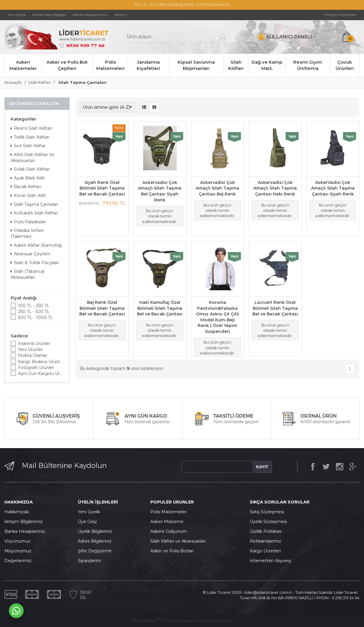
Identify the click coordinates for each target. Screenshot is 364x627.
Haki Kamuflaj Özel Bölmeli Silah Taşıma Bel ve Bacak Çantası (160, 308)
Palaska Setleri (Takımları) (27, 233)
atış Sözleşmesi (268, 512)
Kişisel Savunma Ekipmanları (196, 65)
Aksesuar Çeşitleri (30, 254)
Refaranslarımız (265, 541)
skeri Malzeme (168, 522)
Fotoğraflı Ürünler (36, 368)
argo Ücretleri (267, 551)
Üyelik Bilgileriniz (95, 531)
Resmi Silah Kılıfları (31, 128)
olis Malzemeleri (170, 512)
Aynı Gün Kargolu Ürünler (41, 373)
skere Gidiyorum (170, 531)
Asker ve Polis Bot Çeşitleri (67, 65)
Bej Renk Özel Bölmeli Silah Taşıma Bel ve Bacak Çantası (102, 308)
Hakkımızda (17, 512)
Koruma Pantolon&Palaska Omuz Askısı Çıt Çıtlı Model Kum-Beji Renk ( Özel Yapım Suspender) (218, 317)
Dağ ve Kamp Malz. (267, 65)
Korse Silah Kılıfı (28, 195)
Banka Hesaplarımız (25, 531)
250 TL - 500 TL (34, 312)
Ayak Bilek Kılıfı (28, 178)
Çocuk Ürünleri (345, 65)
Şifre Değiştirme (95, 551)
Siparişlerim (90, 561)
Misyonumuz (18, 551)
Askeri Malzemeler (23, 65)
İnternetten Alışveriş (270, 561)
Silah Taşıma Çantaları (34, 204)
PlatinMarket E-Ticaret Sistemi (164, 621)
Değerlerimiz (18, 561)
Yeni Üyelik (89, 512)
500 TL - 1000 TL (36, 317)
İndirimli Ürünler (34, 344)
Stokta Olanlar (33, 355)
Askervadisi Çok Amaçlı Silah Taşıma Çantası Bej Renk (217, 188)
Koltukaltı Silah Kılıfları (34, 213)
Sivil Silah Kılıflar (28, 146)
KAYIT (262, 467)
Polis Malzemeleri (110, 65)
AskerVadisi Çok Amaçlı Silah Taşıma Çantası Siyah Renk (333, 188)
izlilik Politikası (267, 531)
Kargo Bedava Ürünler (41, 362)
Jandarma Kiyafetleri (148, 65)
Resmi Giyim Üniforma (308, 65)
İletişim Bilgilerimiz (24, 522)
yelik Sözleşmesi (270, 522)
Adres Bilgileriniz (95, 541)
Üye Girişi (87, 522)
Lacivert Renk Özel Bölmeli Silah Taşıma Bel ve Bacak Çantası (275, 308)
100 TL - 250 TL (34, 306)
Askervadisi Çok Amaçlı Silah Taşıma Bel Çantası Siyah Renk (160, 191)
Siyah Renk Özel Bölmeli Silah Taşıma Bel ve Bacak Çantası (102, 188)
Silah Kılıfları (236, 65)
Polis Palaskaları (28, 222)
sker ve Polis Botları (173, 551)
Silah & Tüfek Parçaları (35, 263)
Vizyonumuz (17, 541)
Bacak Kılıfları (26, 187)
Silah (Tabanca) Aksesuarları (28, 274)
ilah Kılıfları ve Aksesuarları (179, 541)
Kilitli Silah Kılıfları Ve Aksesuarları (33, 158)
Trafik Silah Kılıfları (30, 137)
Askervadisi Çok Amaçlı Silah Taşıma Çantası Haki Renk (275, 188)
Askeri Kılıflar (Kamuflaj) (36, 245)
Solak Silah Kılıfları (30, 169)
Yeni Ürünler (30, 349)
